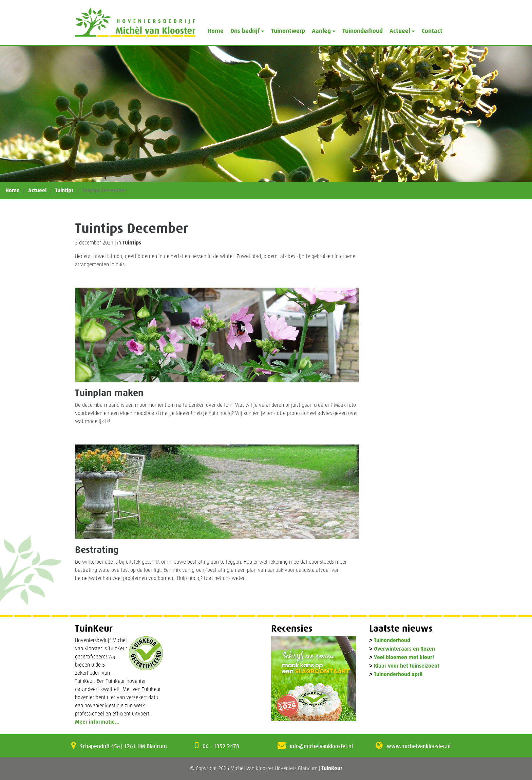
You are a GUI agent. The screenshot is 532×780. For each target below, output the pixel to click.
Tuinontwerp (288, 31)
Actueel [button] (400, 31)
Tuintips (64, 190)
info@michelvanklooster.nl (321, 746)
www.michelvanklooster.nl (419, 746)
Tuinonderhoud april (398, 675)
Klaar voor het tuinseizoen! (406, 666)
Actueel (37, 190)
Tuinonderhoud (363, 31)
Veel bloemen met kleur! (404, 658)
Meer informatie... (97, 722)
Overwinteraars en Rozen (404, 649)
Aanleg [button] (321, 31)
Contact (432, 31)
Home (216, 31)
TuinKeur (332, 768)
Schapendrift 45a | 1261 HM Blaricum (123, 746)
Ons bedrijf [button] (245, 31)
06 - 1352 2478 (221, 746)
